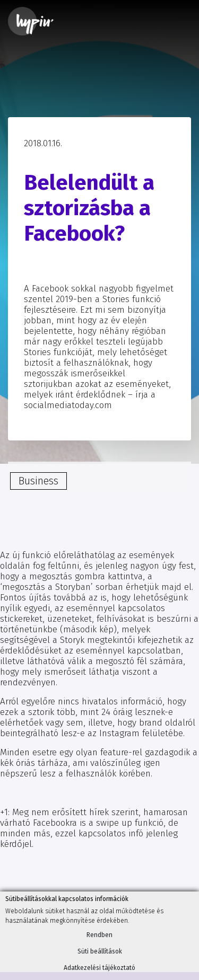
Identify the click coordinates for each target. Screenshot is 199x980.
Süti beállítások (100, 951)
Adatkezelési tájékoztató (99, 968)
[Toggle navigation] (176, 21)
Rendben (99, 935)
